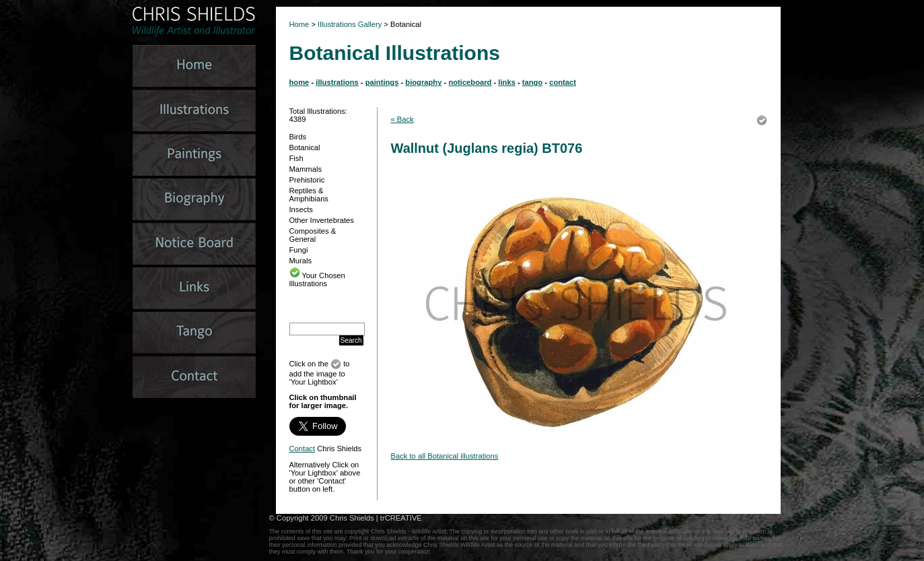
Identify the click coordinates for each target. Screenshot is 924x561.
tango (532, 82)
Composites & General (313, 235)
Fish (296, 158)
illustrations (337, 82)
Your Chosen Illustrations (317, 279)
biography (423, 82)
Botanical (305, 147)
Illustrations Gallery (349, 24)
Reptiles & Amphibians (309, 195)
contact (563, 82)
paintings (382, 82)
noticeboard (470, 82)
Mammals (306, 169)
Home (299, 24)
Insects (301, 209)
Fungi (299, 250)
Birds (298, 137)
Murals (301, 261)
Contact (303, 449)
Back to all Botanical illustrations (445, 456)
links (507, 82)
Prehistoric (307, 180)
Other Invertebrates (322, 220)
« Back (402, 119)
